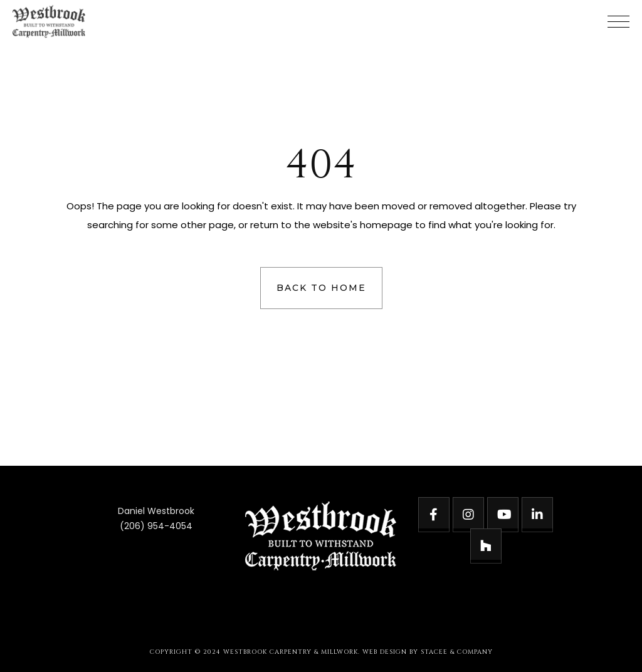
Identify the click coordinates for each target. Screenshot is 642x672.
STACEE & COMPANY (457, 652)
